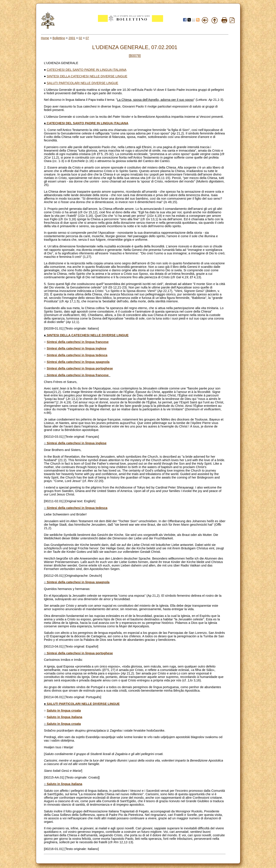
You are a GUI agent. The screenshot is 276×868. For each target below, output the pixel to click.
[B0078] (135, 56)
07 (87, 38)
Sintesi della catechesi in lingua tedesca (77, 355)
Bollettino (59, 38)
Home (45, 38)
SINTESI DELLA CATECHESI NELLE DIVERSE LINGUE (87, 76)
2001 (72, 38)
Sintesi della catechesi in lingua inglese (77, 348)
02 (81, 38)
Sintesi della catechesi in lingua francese (78, 342)
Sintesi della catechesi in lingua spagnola (78, 362)
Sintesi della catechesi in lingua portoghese (80, 368)
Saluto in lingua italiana (64, 717)
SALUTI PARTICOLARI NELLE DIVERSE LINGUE (82, 83)
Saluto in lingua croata (64, 711)
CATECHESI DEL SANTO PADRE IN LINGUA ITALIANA (87, 70)
